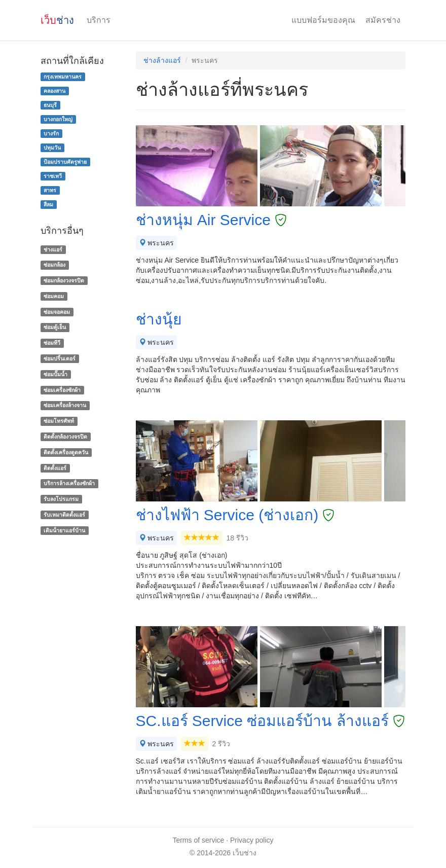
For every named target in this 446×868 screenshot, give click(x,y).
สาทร (50, 190)
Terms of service (198, 840)
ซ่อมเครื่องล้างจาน (65, 406)
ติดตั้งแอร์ (55, 468)
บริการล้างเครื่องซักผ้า (69, 484)
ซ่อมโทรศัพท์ (59, 421)
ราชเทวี (53, 176)
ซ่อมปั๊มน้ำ (55, 374)
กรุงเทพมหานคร (63, 77)
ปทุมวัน (52, 148)
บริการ (99, 20)
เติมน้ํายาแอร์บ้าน (64, 530)
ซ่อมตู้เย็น (55, 328)
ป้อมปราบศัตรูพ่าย (65, 162)
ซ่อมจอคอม (57, 312)
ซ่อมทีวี (52, 343)
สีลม (48, 204)
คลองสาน (54, 91)
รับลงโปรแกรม (61, 499)
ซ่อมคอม (54, 296)
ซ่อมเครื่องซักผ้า (62, 390)
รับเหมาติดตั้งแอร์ (64, 515)
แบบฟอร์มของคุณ (323, 20)
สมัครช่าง (383, 20)
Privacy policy (252, 840)
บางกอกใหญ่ (58, 119)
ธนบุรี (50, 105)
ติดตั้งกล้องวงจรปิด (65, 437)
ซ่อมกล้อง (54, 265)
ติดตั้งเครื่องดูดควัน (66, 452)
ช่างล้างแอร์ (162, 60)
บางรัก (51, 133)
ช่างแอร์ (53, 249)
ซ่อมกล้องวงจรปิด (64, 280)
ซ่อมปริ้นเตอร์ (60, 358)
